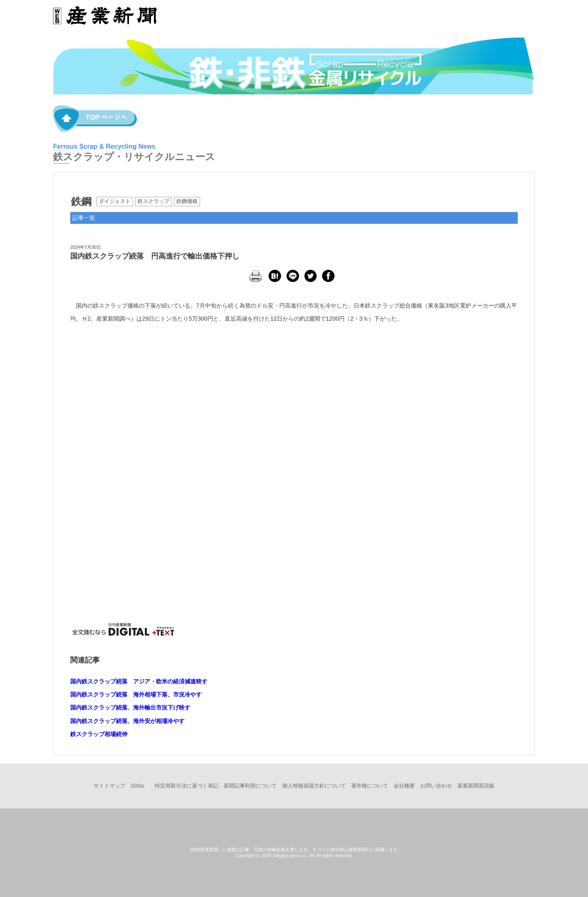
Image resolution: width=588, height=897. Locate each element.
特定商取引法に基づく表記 (187, 786)
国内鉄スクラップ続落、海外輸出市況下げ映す (130, 707)
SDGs (138, 786)
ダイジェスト (115, 201)
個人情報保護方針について (314, 786)
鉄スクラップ (154, 201)
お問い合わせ (436, 786)
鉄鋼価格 (187, 201)
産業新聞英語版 (476, 786)
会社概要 (404, 786)
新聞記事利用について (250, 786)
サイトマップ (109, 786)
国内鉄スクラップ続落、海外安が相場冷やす (127, 721)
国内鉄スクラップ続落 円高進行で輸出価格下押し (155, 256)
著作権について (370, 786)
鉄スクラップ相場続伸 (99, 734)
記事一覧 (84, 218)
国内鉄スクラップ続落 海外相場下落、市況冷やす (136, 694)
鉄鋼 (81, 201)
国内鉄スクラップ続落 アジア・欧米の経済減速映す (139, 681)
